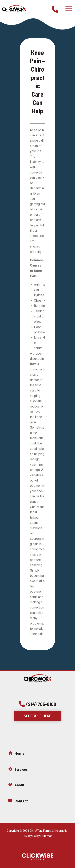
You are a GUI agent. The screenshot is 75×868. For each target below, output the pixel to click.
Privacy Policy (31, 836)
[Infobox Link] (55, 9)
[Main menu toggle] (69, 9)
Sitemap (47, 836)
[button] (37, 704)
